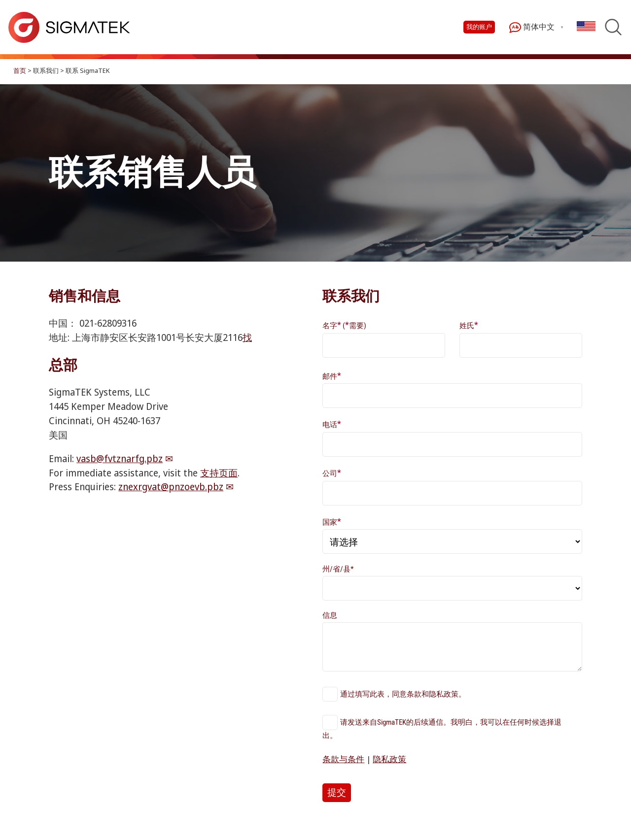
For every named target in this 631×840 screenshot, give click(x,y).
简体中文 (532, 27)
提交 (337, 792)
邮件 (332, 376)
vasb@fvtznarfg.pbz (120, 458)
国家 (332, 521)
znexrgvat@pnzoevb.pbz (171, 487)
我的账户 (479, 27)
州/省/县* (338, 569)
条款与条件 (343, 759)
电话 (332, 424)
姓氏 (469, 325)
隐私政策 (389, 759)
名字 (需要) (344, 325)
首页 (20, 70)
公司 (332, 473)
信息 (330, 615)
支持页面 (219, 473)
